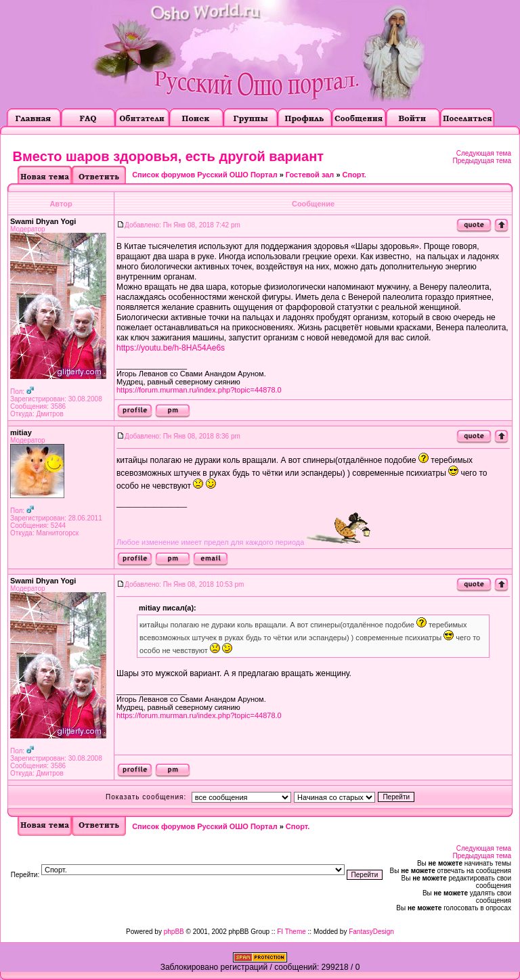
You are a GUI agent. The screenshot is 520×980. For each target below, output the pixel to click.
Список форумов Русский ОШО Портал (204, 175)
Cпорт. (354, 175)
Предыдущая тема (482, 161)
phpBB (174, 932)
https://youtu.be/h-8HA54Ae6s (171, 348)
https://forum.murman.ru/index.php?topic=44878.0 (199, 390)
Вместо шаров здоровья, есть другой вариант (168, 156)
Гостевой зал (310, 175)
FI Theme (291, 932)
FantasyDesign (371, 932)
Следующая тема (484, 153)
